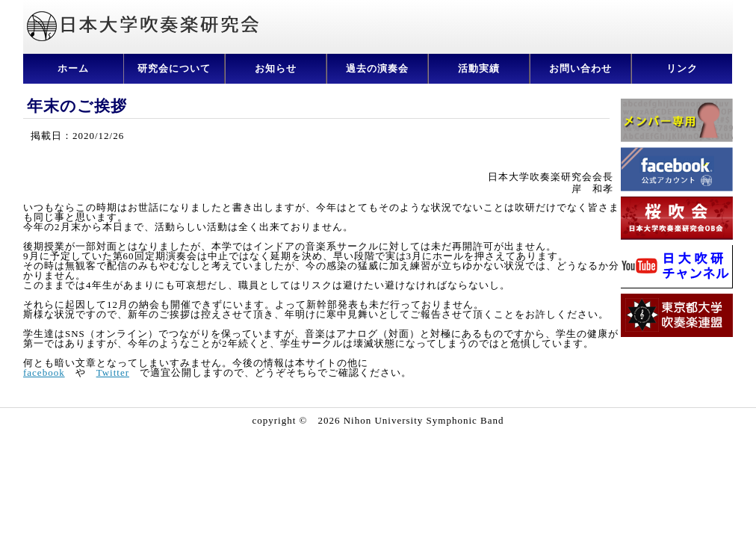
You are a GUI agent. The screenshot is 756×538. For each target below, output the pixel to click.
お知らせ (276, 68)
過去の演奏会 (377, 68)
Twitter (113, 372)
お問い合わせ (580, 68)
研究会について (174, 68)
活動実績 (479, 68)
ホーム (73, 68)
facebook (44, 372)
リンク (682, 68)
